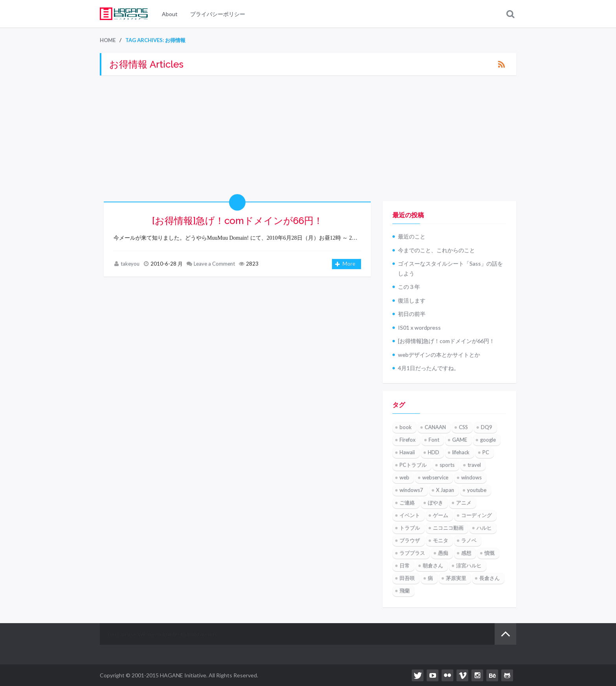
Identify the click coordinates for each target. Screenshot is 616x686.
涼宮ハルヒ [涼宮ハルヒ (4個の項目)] (469, 566)
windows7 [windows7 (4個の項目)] (411, 490)
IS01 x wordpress (419, 327)
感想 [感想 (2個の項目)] (466, 553)
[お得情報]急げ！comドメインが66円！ (237, 221)
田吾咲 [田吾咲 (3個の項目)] (407, 578)
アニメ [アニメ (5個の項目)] (464, 503)
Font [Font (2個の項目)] (434, 440)
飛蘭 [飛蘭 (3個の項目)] (405, 591)
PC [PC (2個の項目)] (486, 453)
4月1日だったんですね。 (429, 368)
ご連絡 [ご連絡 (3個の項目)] (407, 503)
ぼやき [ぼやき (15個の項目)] (435, 503)
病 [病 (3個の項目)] (430, 578)
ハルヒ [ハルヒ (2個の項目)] (484, 528)
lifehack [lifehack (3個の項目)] (461, 453)
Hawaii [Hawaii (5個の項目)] (407, 453)
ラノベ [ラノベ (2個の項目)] (469, 541)
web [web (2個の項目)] (404, 478)
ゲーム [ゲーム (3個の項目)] (441, 515)
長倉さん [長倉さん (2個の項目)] (489, 578)
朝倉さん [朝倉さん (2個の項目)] (433, 566)
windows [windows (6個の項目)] (471, 478)
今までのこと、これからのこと (436, 250)
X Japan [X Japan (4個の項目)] (445, 490)
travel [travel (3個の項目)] (474, 465)
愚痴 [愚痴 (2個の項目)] (443, 553)
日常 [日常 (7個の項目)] (405, 566)
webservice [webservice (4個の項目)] (435, 478)
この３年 (409, 287)
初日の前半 (412, 314)
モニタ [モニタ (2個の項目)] (441, 541)
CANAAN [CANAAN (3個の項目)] (435, 427)
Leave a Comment (214, 264)
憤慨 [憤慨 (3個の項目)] (489, 553)
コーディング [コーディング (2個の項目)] (477, 515)
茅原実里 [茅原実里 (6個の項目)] (456, 578)
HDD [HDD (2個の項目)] (434, 453)
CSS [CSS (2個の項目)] (463, 427)
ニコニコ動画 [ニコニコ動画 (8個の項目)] (448, 528)
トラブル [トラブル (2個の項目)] (410, 528)
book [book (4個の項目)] (406, 427)
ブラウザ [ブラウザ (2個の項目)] (410, 541)
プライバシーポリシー (218, 14)
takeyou (130, 264)
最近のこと (412, 237)
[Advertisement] (308, 138)
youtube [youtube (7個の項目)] (477, 490)
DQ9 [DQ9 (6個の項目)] (487, 427)
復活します (412, 300)
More (345, 265)
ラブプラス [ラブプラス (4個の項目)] (412, 553)
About (170, 14)
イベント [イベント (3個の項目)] (410, 515)
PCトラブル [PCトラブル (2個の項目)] (413, 465)
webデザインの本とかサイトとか (439, 355)
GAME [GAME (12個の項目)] (460, 440)
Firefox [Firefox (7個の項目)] (408, 440)
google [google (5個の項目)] (488, 440)
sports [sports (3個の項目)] (447, 465)
